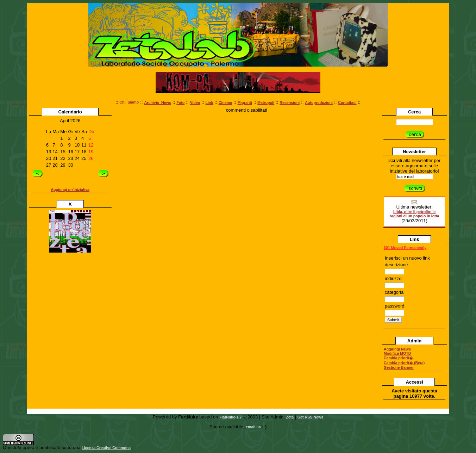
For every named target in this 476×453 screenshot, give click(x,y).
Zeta (290, 417)
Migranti (245, 103)
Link (209, 103)
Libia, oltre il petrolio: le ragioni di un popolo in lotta (414, 214)
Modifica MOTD (397, 353)
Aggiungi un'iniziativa (70, 190)
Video (195, 103)
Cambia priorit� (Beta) (404, 363)
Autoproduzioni (319, 103)
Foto (180, 103)
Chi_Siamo (129, 102)
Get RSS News (310, 417)
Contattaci (347, 103)
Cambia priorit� (398, 358)
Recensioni (290, 103)
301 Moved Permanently (405, 248)
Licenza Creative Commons (106, 448)
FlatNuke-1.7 (230, 417)
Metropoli (266, 103)
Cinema (226, 103)
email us (253, 427)
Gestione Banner (399, 367)
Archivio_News (158, 103)
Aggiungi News (397, 349)
